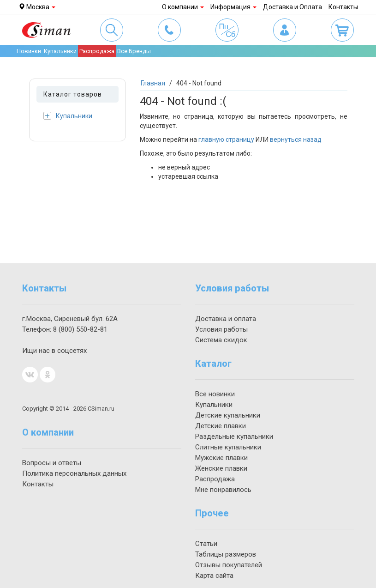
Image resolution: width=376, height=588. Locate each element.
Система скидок (221, 340)
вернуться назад (296, 139)
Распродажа (97, 51)
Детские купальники (228, 415)
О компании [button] (183, 7)
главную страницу (226, 139)
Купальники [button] (60, 51)
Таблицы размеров (226, 554)
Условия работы (221, 329)
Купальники (68, 116)
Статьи (206, 544)
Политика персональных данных (74, 473)
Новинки (29, 51)
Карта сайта (214, 576)
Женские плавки (221, 468)
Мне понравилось (223, 490)
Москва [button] (37, 7)
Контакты (343, 7)
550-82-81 (80, 329)
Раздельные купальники (234, 436)
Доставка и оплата (226, 319)
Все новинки (215, 394)
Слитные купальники (228, 447)
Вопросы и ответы (52, 463)
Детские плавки (221, 426)
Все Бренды (134, 51)
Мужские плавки (221, 458)
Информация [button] (233, 7)
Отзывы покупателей (229, 565)
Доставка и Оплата (292, 7)
